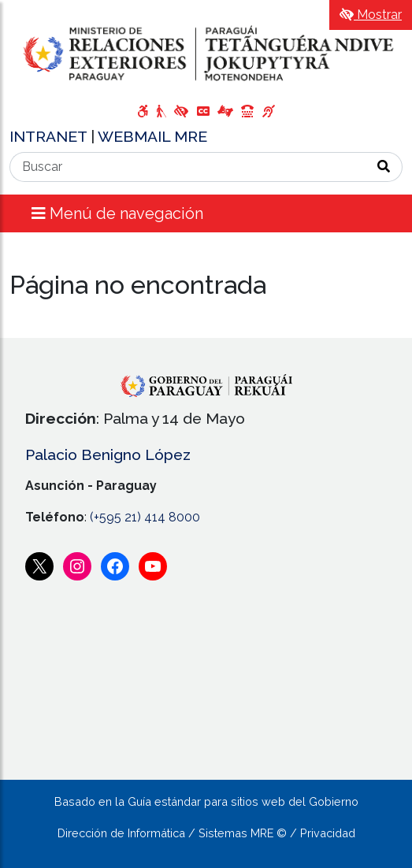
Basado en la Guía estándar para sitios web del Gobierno (206, 801)
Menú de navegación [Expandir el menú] (117, 213)
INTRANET (50, 136)
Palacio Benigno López (108, 454)
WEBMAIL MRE (152, 136)
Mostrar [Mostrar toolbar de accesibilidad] (371, 15)
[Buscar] (188, 167)
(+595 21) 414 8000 (145, 517)
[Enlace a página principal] (206, 53)
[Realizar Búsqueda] (384, 167)
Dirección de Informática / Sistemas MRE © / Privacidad (206, 833)
